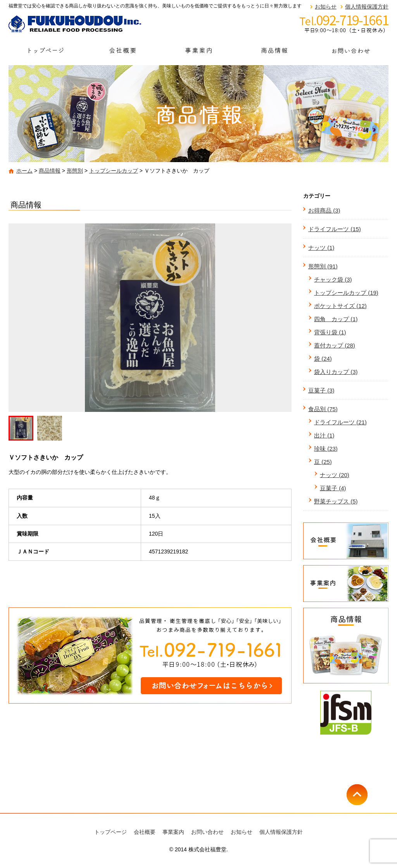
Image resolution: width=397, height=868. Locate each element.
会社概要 (123, 53)
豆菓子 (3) (321, 390)
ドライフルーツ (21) (340, 422)
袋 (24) (323, 359)
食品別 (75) (323, 409)
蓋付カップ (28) (335, 345)
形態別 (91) (323, 266)
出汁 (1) (324, 435)
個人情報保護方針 (367, 7)
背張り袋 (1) (330, 332)
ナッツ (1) (321, 248)
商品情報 (274, 53)
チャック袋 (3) (333, 279)
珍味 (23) (326, 449)
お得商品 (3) (324, 210)
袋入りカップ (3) (336, 372)
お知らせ (326, 7)
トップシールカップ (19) (346, 293)
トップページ (47, 53)
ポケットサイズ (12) (340, 306)
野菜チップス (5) (336, 501)
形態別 (75, 171)
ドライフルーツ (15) (335, 229)
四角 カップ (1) (336, 319)
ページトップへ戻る (368, 795)
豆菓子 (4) (333, 488)
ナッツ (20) (335, 475)
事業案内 (198, 53)
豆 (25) (323, 462)
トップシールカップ (114, 171)
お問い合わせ (350, 53)
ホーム (24, 171)
